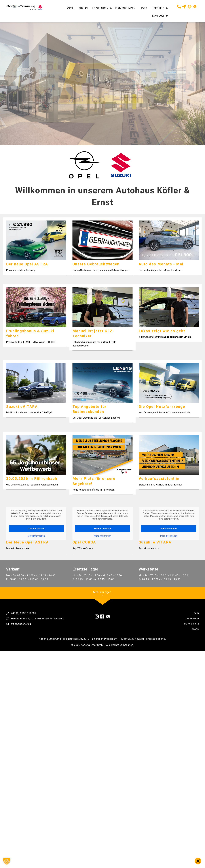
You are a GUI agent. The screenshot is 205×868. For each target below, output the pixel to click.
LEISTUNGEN (100, 8)
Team (196, 618)
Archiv (195, 634)
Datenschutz (192, 628)
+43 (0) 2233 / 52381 (24, 618)
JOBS (144, 8)
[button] (111, 8)
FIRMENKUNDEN (125, 8)
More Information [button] (36, 541)
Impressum (192, 623)
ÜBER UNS (158, 8)
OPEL (70, 8)
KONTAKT (158, 16)
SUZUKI (83, 8)
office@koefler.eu (21, 629)
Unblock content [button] (36, 534)
